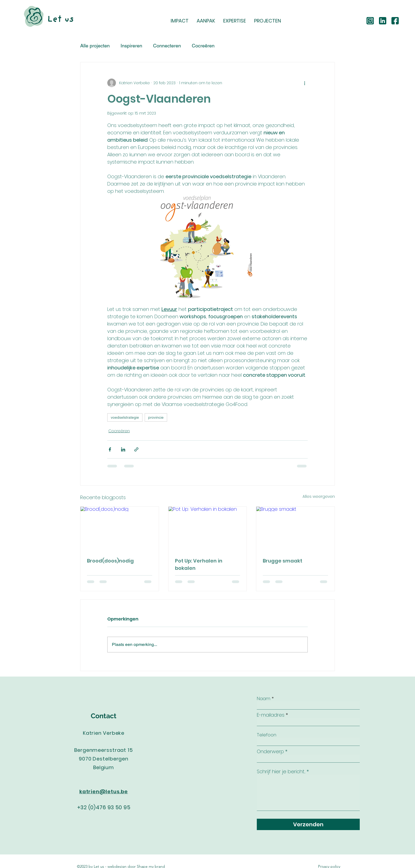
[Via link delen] (136, 449)
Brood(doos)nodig (110, 561)
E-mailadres (271, 715)
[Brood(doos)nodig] (120, 529)
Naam (264, 699)
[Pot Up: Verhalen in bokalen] (208, 529)
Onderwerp (270, 752)
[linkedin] (383, 21)
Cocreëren (203, 46)
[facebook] (395, 21)
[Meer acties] (304, 83)
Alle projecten (95, 46)
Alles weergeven (319, 496)
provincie (156, 417)
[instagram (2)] (370, 21)
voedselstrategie (125, 417)
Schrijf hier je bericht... (281, 772)
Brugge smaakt (283, 561)
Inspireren (131, 46)
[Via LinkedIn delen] (123, 449)
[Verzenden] (308, 824)
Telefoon (267, 735)
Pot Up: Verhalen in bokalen (199, 564)
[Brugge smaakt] (295, 529)
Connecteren (167, 46)
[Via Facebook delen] (110, 449)
